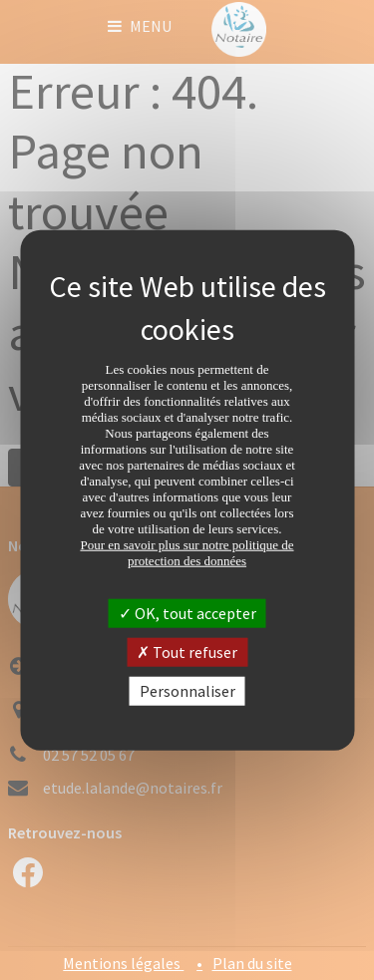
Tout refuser (187, 651)
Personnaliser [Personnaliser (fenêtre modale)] (187, 691)
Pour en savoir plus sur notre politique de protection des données (187, 552)
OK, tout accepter (187, 612)
